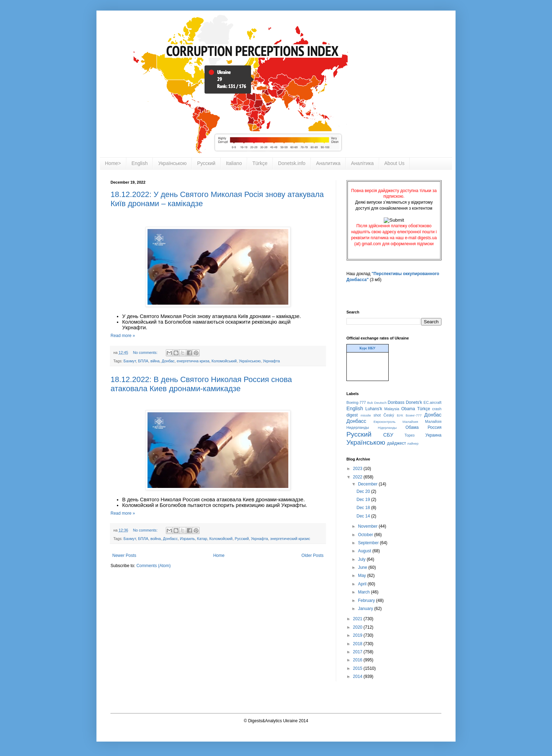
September (369, 543)
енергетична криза (193, 361)
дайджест (397, 443)
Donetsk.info (292, 163)
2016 (358, 660)
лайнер (413, 443)
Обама (412, 427)
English (140, 163)
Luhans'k (374, 409)
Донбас (168, 361)
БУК (400, 415)
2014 (358, 676)
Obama (408, 409)
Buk (370, 403)
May (363, 576)
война (156, 539)
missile (366, 415)
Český (389, 415)
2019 (358, 635)
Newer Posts (124, 555)
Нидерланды (358, 427)
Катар (202, 539)
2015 (358, 668)
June (363, 567)
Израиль (187, 539)
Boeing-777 (356, 402)
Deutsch (380, 403)
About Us (395, 163)
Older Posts (312, 555)
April (363, 584)
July (362, 559)
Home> (113, 163)
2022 (358, 477)
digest (352, 415)
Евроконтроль (385, 422)
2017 (358, 652)
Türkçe (260, 163)
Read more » (123, 336)
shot (377, 415)
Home (219, 555)
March (365, 592)
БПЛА (143, 361)
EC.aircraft (432, 402)
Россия (435, 427)
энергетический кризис (290, 539)
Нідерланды (387, 428)
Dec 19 (364, 500)
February (367, 601)
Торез (409, 435)
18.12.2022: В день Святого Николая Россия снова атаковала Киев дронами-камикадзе (201, 384)
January (366, 609)
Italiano (234, 163)
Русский (206, 163)
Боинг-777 (414, 415)
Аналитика (328, 163)
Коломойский (221, 539)
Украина (433, 435)
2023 (358, 469)
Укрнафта (271, 361)
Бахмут (130, 361)
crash (437, 409)
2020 (358, 627)
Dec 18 (364, 508)
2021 (358, 619)
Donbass (396, 402)
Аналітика (362, 163)
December (368, 484)
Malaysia (392, 409)
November (368, 526)
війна (155, 361)
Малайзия (410, 422)
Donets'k (414, 402)
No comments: (146, 352)
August (365, 551)
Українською (172, 163)
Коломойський (224, 361)
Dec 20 (364, 491)
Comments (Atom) (153, 566)
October (366, 535)
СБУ (388, 435)
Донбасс (170, 539)
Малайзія (433, 421)
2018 (358, 644)
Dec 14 (364, 516)
